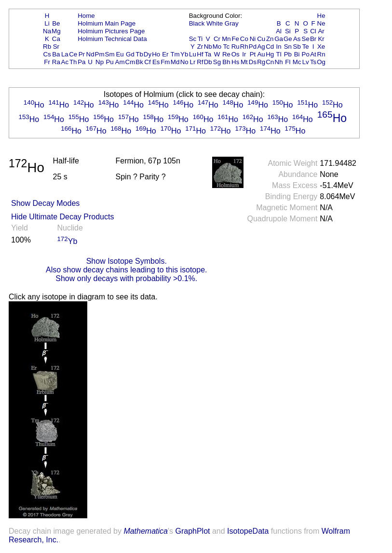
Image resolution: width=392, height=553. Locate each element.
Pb (288, 54)
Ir (244, 54)
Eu (120, 54)
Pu (109, 62)
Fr (47, 62)
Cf (147, 62)
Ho (156, 54)
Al (279, 31)
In (279, 47)
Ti (200, 39)
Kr (321, 39)
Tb (139, 54)
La (65, 54)
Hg (270, 54)
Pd (253, 47)
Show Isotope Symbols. (127, 261)
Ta (208, 54)
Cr (217, 39)
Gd (130, 54)
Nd (90, 54)
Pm (100, 54)
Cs (47, 54)
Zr (200, 47)
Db (208, 62)
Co (244, 39)
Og (321, 62)
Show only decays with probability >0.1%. (126, 278)
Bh (226, 62)
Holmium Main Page (107, 23)
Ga (279, 39)
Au (261, 54)
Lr (193, 62)
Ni (253, 39)
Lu (193, 54)
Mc (297, 62)
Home (86, 16)
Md (175, 62)
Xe (321, 47)
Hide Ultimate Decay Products (62, 217)
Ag (261, 47)
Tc (226, 47)
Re (226, 54)
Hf (200, 54)
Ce (73, 54)
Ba (56, 54)
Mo (217, 47)
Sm (110, 54)
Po (306, 54)
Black (197, 23)
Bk (139, 62)
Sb (297, 47)
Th (73, 62)
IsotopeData (248, 531)
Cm (130, 62)
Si (288, 31)
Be (56, 23)
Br (313, 39)
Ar (321, 31)
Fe (235, 39)
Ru (236, 47)
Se (306, 39)
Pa (81, 62)
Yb (184, 54)
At (313, 54)
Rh (244, 47)
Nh (279, 62)
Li (47, 23)
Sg (217, 62)
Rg (261, 62)
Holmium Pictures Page (111, 31)
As (297, 39)
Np (100, 62)
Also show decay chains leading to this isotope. (126, 270)
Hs (235, 62)
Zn (270, 39)
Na (47, 31)
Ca (56, 39)
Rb (47, 47)
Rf (200, 62)
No (184, 62)
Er (165, 54)
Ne (321, 23)
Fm (165, 62)
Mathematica (146, 531)
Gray (232, 23)
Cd (270, 47)
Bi (297, 54)
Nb (208, 47)
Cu (261, 39)
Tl (279, 54)
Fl (288, 62)
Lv (306, 62)
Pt (253, 54)
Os (236, 54)
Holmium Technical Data (112, 39)
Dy (148, 54)
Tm (175, 54)
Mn (226, 39)
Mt (244, 62)
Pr (82, 54)
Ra (56, 62)
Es (156, 62)
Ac (65, 62)
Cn (270, 62)
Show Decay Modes (45, 203)
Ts (313, 62)
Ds (253, 62)
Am (120, 62)
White (215, 23)
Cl (313, 31)
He (321, 16)
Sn (288, 47)
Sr (56, 47)
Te (306, 47)
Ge (288, 39)
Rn (321, 54)
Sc (193, 39)
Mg (56, 31)
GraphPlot (192, 531)
